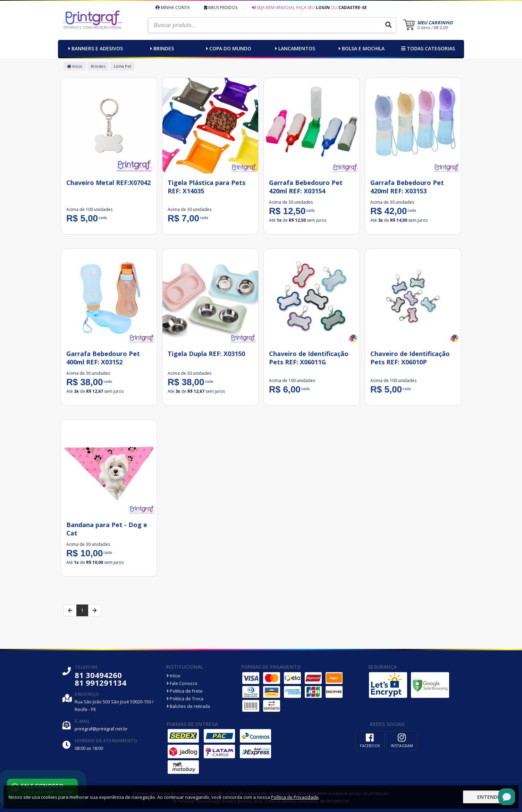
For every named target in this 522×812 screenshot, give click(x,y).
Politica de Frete (185, 691)
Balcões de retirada (188, 706)
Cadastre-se (353, 7)
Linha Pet (123, 66)
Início (75, 66)
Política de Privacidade (295, 797)
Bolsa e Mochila (361, 48)
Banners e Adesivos (95, 48)
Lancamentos (294, 48)
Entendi (488, 797)
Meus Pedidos (221, 7)
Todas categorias (427, 48)
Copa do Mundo (228, 48)
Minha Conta (173, 7)
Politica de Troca (185, 699)
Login (323, 7)
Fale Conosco (182, 683)
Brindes (161, 48)
